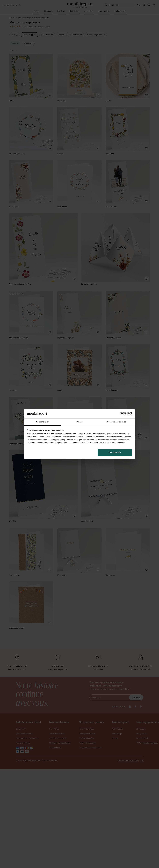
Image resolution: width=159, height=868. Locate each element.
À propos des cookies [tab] (116, 422)
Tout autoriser (115, 452)
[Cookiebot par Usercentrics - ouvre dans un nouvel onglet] (121, 414)
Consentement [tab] (43, 422)
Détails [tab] (79, 422)
